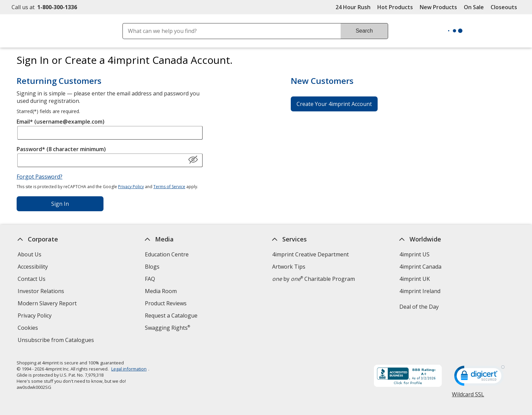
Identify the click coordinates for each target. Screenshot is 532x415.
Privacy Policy (131, 187)
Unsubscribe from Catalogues (57, 341)
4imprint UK (415, 279)
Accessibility (33, 267)
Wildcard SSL (468, 397)
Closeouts (504, 7)
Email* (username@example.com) (61, 122)
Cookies (29, 329)
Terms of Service (169, 187)
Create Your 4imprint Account (334, 104)
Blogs (152, 267)
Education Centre (167, 254)
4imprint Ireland (420, 291)
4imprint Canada (420, 267)
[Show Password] (193, 160)
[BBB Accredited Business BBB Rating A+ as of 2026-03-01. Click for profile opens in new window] (408, 377)
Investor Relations (42, 292)
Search (364, 31)
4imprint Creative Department (310, 254)
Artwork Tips (289, 267)
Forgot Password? (40, 177)
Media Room (161, 291)
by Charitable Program (313, 279)
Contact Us (32, 279)
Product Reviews (166, 303)
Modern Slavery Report (48, 304)
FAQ (150, 279)
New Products (438, 7)
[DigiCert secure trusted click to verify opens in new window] (479, 378)
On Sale (474, 7)
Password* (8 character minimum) (61, 149)
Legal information (129, 369)
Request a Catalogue (171, 315)
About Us (30, 254)
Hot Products (395, 7)
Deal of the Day (419, 307)
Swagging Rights (167, 328)
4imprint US (414, 254)
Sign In (60, 204)
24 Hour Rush (353, 7)
